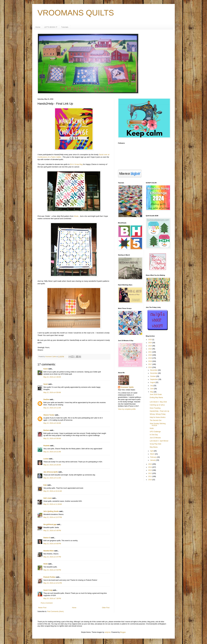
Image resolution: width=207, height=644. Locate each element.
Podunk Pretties (49, 577)
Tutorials (65, 27)
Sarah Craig (48, 590)
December (154, 370)
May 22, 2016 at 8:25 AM (52, 465)
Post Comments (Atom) (55, 611)
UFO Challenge (155, 432)
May (152, 392)
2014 (150, 467)
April (152, 451)
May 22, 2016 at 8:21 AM (52, 452)
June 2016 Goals (156, 394)
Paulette (47, 446)
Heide (46, 564)
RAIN (152, 428)
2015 (150, 464)
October (153, 376)
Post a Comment (47, 603)
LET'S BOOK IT (51, 27)
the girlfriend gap (50, 524)
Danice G (47, 538)
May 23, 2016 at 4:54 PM (52, 570)
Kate (45, 485)
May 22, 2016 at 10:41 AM (53, 491)
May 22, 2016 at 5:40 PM (52, 531)
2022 (150, 349)
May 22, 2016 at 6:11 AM (52, 408)
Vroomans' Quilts (127, 387)
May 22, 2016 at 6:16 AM (52, 423)
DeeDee (46, 399)
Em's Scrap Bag (76, 164)
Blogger (123, 632)
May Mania (154, 447)
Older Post (106, 608)
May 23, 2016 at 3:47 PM (52, 557)
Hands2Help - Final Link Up (159, 411)
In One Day (154, 435)
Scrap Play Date (155, 444)
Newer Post (42, 608)
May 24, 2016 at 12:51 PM (53, 583)
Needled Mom (49, 551)
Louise (46, 459)
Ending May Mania (156, 398)
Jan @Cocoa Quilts (51, 472)
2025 (150, 340)
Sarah (46, 384)
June (152, 389)
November (154, 373)
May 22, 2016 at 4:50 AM (52, 392)
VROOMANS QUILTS (76, 13)
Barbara (46, 430)
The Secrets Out (155, 420)
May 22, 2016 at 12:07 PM (53, 517)
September (154, 379)
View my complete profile (127, 409)
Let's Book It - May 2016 (158, 402)
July (152, 386)
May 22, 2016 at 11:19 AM (53, 504)
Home (38, 27)
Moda (76, 216)
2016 (150, 367)
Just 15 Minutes (155, 438)
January (153, 460)
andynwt (108, 632)
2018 (150, 361)
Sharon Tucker (49, 415)
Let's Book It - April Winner (159, 441)
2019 (150, 358)
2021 (150, 352)
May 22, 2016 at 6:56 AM (52, 439)
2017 (150, 364)
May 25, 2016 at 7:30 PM (52, 599)
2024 (150, 343)
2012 (150, 473)
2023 (150, 346)
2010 (150, 480)
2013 (150, 470)
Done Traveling (155, 408)
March (153, 454)
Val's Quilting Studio (51, 511)
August (153, 382)
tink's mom (48, 498)
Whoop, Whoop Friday (158, 414)
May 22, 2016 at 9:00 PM (52, 544)
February (153, 457)
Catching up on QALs (157, 405)
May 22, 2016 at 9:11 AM (52, 478)
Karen (46, 369)
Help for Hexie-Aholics (158, 417)
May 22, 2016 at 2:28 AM (52, 377)
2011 (150, 476)
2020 (150, 355)
